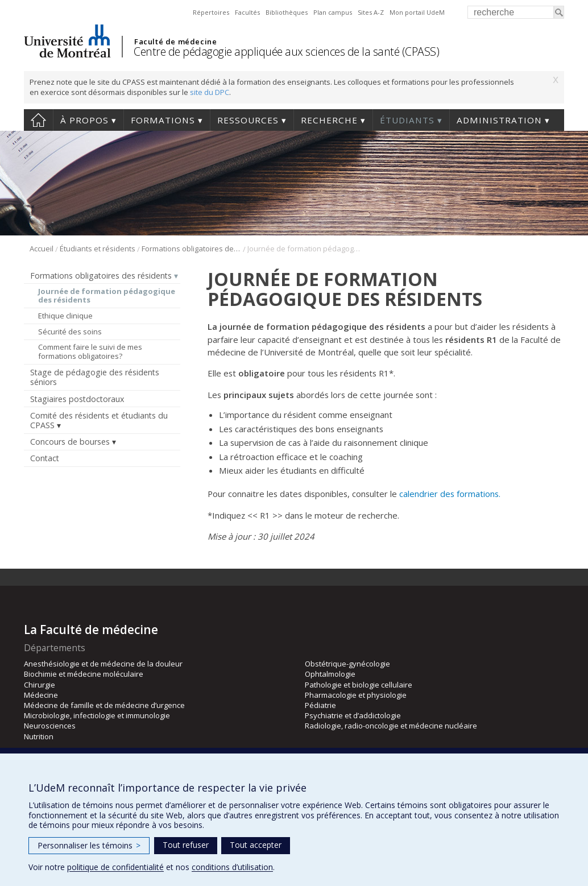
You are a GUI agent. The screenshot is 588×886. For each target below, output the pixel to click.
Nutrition (39, 736)
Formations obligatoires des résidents (191, 249)
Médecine (41, 695)
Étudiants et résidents (98, 249)
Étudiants (407, 120)
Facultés (247, 12)
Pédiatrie (320, 705)
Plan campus (333, 12)
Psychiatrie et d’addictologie (353, 715)
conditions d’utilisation (232, 867)
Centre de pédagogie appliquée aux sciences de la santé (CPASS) (286, 51)
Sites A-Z (371, 12)
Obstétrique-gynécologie (347, 664)
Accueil (38, 120)
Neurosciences (50, 726)
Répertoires (211, 12)
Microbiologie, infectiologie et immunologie (97, 715)
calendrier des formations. (450, 494)
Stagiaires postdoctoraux (77, 399)
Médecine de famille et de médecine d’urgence (104, 705)
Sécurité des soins (70, 332)
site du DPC (210, 92)
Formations (163, 120)
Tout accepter (256, 845)
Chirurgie (40, 685)
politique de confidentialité (115, 867)
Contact (45, 458)
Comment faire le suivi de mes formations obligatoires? (90, 351)
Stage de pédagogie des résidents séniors (95, 377)
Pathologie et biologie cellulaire (359, 685)
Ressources (248, 120)
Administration (499, 120)
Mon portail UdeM (417, 12)
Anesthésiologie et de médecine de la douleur (103, 664)
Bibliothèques (287, 12)
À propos (84, 120)
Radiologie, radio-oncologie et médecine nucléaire (391, 726)
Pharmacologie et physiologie (356, 695)
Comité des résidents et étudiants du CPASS (99, 420)
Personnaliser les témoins (89, 845)
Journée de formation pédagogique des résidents (107, 296)
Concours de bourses (70, 442)
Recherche (329, 120)
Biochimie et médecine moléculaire (84, 674)
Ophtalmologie (330, 674)
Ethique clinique (65, 316)
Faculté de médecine (175, 42)
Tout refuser (186, 845)
